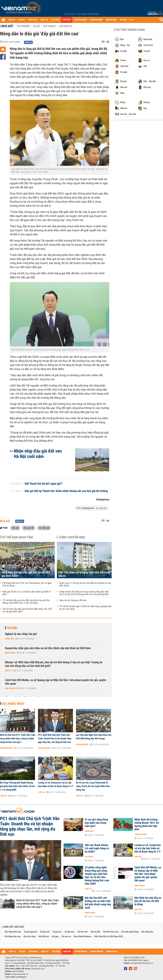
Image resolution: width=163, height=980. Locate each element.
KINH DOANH (111, 20)
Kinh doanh (10, 653)
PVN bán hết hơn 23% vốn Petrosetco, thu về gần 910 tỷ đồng (27, 584)
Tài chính (89, 857)
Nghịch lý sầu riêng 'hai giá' (21, 634)
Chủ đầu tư (65, 26)
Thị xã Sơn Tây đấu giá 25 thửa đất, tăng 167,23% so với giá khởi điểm (27, 610)
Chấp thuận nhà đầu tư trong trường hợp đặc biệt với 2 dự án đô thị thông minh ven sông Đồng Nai (84, 593)
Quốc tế (9, 671)
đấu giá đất (29, 528)
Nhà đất (7, 26)
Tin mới (12, 628)
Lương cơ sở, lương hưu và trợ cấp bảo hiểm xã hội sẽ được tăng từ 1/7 (56, 784)
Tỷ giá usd (45, 932)
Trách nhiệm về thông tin (16, 977)
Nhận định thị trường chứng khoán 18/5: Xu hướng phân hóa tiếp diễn (147, 824)
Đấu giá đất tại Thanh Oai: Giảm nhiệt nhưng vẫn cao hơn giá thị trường (66, 491)
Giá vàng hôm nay (13, 932)
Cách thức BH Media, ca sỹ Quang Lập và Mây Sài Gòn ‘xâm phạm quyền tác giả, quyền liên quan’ (56, 682)
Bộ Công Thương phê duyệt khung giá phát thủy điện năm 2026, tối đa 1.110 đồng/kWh (17, 786)
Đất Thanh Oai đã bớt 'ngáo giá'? (44, 484)
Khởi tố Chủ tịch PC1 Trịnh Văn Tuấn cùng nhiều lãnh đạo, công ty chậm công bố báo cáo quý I (18, 739)
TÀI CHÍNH (55, 20)
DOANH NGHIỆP (96, 20)
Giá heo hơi (83, 932)
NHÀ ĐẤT (67, 20)
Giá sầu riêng (29, 937)
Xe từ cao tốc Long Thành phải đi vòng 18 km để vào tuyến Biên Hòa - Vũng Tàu (94, 786)
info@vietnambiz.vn (20, 974)
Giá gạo (55, 937)
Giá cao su (66, 937)
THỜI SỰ (12, 20)
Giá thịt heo (44, 937)
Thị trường (23, 26)
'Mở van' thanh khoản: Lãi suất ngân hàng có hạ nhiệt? (97, 848)
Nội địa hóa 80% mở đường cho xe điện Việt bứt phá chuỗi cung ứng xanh (98, 903)
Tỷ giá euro (69, 932)
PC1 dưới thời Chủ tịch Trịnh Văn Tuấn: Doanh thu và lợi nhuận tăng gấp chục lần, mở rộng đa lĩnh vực (55, 739)
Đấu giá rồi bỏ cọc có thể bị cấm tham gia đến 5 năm (27, 593)
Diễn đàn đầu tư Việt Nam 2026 (109, 937)
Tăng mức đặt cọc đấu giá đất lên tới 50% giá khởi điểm (26, 574)
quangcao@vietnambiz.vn (142, 963)
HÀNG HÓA (33, 20)
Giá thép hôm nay (13, 937)
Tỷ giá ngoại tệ (30, 932)
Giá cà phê (95, 932)
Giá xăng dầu (147, 932)
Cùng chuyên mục (72, 537)
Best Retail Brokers (83, 937)
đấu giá (15, 528)
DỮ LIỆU (123, 20)
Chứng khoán (141, 834)
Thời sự (3, 796)
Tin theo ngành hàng (130, 30)
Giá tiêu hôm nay (111, 932)
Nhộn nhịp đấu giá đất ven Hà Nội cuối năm (38, 454)
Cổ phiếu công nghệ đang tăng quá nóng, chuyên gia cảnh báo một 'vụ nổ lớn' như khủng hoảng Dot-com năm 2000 (97, 876)
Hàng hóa (9, 639)
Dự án (36, 26)
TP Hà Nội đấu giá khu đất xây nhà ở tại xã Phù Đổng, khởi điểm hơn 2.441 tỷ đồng (26, 602)
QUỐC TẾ (44, 20)
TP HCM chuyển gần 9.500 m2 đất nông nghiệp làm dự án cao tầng (85, 608)
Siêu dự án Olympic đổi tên (73, 600)
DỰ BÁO (22, 20)
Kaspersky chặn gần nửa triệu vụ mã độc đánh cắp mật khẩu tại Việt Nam (48, 648)
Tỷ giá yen (57, 932)
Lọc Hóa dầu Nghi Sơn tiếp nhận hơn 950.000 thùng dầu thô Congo (94, 737)
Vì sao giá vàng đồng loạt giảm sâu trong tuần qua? (96, 823)
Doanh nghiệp (6, 748)
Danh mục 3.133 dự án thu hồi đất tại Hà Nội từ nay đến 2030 (85, 584)
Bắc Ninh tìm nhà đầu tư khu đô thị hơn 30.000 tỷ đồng (148, 901)
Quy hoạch (49, 26)
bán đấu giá (44, 528)
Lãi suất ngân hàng (130, 932)
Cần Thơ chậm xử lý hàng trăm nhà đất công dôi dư (84, 574)
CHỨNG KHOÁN (80, 20)
